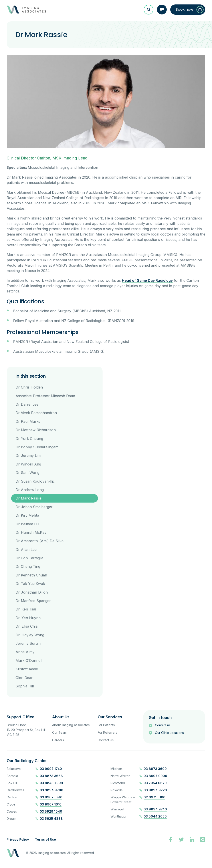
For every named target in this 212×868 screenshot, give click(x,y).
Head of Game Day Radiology (147, 280)
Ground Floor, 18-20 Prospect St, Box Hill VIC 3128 (26, 730)
